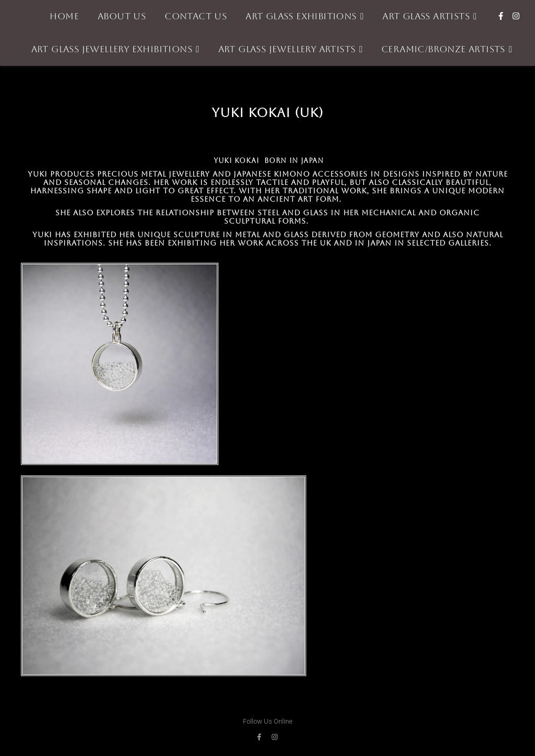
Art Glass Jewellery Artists (287, 49)
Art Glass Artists (426, 16)
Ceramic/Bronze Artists (443, 49)
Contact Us (196, 16)
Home (64, 16)
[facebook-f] (502, 16)
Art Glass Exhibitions (301, 16)
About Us (122, 16)
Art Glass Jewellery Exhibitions (112, 49)
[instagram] (516, 16)
